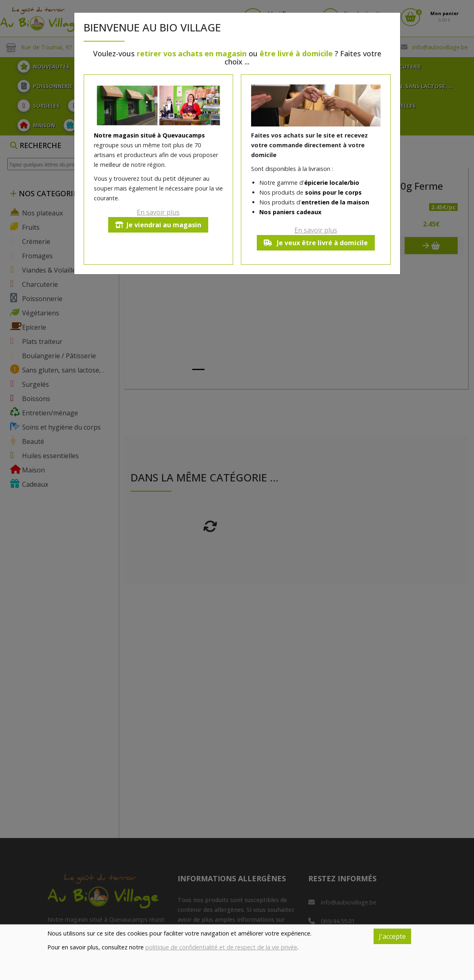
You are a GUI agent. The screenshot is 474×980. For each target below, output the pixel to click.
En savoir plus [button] (158, 212)
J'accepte (392, 936)
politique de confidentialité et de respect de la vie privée (221, 947)
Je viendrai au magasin (158, 225)
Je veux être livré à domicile (316, 243)
